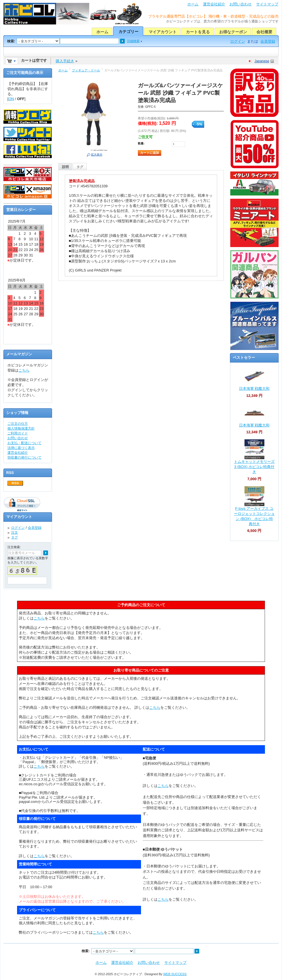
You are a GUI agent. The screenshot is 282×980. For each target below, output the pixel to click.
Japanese (262, 61)
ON (11, 99)
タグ (80, 167)
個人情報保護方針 (21, 428)
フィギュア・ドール (86, 70)
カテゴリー (128, 32)
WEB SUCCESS (175, 974)
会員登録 (268, 41)
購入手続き (65, 61)
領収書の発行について (24, 457)
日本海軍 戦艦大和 (254, 389)
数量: (141, 143)
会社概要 (264, 32)
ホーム (193, 4)
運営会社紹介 (214, 4)
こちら (24, 370)
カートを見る (198, 32)
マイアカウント (163, 32)
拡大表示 (97, 155)
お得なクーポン (233, 32)
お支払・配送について (24, 443)
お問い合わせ (240, 4)
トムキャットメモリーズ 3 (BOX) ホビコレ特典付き (254, 467)
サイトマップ (267, 4)
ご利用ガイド (18, 433)
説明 (65, 167)
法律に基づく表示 (21, 448)
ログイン (238, 41)
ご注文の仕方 (18, 424)
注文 (14, 533)
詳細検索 (133, 41)
